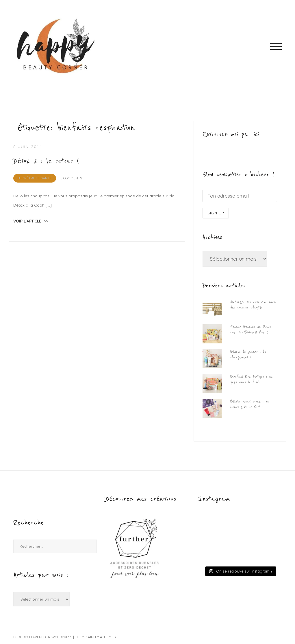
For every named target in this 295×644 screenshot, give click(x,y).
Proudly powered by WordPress (43, 637)
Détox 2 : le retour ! (46, 161)
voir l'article (31, 221)
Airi (91, 637)
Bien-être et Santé (35, 178)
